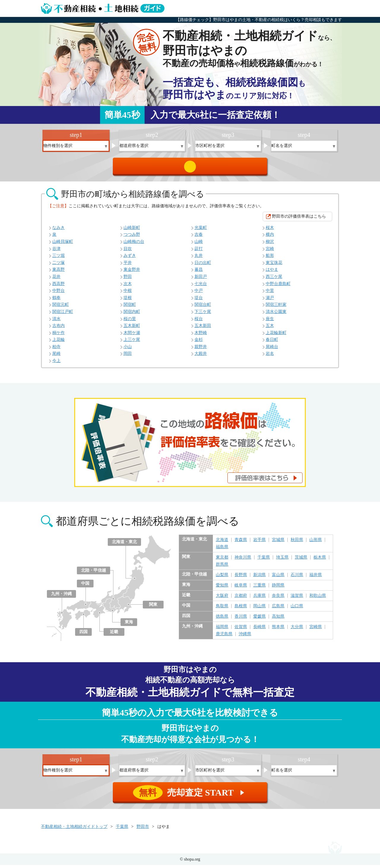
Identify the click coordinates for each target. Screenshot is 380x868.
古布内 (58, 329)
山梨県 (222, 578)
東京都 (222, 560)
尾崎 (56, 356)
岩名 (270, 356)
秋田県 (297, 543)
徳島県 (222, 619)
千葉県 (264, 560)
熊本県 (278, 630)
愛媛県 (259, 619)
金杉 (199, 343)
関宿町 (130, 307)
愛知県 (222, 588)
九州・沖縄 (61, 597)
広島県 (278, 609)
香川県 (241, 619)
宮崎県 (316, 630)
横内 (270, 237)
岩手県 (259, 543)
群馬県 (222, 567)
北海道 (222, 543)
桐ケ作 (58, 336)
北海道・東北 (124, 545)
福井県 (316, 578)
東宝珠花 (274, 266)
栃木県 (320, 560)
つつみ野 (132, 237)
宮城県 (278, 543)
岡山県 (259, 609)
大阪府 (222, 599)
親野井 (201, 350)
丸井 (199, 258)
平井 (128, 266)
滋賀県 (297, 599)
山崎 (199, 245)
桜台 (199, 322)
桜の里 (130, 322)
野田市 (143, 830)
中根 (128, 294)
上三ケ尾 (132, 343)
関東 (153, 607)
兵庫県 (259, 599)
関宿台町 (203, 307)
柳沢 (270, 245)
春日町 (272, 343)
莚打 (199, 252)
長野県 (241, 578)
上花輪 (58, 343)
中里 (270, 294)
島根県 (241, 609)
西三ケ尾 (274, 280)
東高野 (58, 272)
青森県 (241, 543)
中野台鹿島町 (278, 287)
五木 (270, 329)
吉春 (199, 237)
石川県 (297, 578)
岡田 (128, 356)
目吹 (128, 252)
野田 (128, 280)
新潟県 (259, 578)
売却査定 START (190, 168)
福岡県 (222, 630)
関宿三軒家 (276, 307)
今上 (56, 364)
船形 (270, 258)
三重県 (259, 588)
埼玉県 (282, 560)
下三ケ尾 (203, 315)
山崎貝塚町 (63, 245)
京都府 (241, 599)
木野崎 (201, 336)
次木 (128, 287)
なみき (58, 231)
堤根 (128, 301)
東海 (129, 625)
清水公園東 (276, 315)
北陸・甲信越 (94, 573)
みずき (130, 258)
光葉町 (201, 231)
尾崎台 (272, 350)
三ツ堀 (58, 258)
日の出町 (203, 266)
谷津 (56, 252)
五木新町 (132, 329)
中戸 (199, 294)
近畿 (114, 635)
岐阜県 (241, 588)
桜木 (270, 231)
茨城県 (301, 560)
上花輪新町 (276, 336)
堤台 (199, 301)
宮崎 (270, 252)
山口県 (297, 609)
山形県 (316, 543)
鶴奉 (56, 301)
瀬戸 (270, 301)
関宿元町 (61, 307)
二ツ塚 (58, 266)
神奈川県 (243, 560)
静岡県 (278, 588)
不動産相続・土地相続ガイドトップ (74, 830)
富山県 (278, 578)
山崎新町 (132, 231)
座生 (270, 322)
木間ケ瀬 (132, 336)
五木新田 (203, 329)
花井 (56, 280)
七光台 (201, 287)
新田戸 (201, 280)
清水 (56, 322)
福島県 (222, 550)
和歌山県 (318, 599)
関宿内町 (132, 315)
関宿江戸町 (63, 315)
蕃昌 (199, 272)
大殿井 (201, 356)
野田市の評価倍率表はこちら (299, 219)
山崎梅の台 (134, 245)
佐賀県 (241, 630)
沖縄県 (245, 637)
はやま (272, 272)
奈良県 (278, 599)
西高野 (58, 287)
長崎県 (259, 630)
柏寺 (56, 350)
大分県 (297, 630)
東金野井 (132, 272)
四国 (83, 635)
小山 (128, 350)
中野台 (58, 294)
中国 (85, 586)
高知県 (278, 619)
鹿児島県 (224, 637)
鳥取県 (222, 609)
